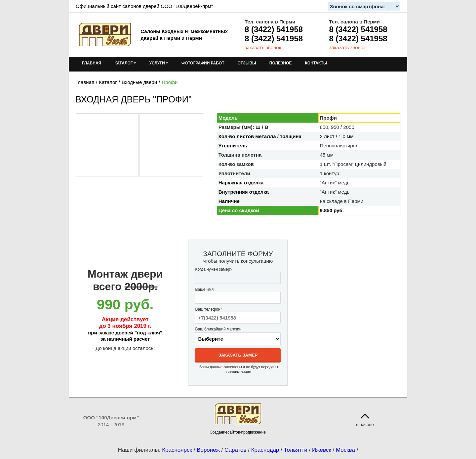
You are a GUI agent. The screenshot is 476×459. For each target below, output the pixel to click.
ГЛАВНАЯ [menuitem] (92, 63)
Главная (85, 82)
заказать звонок (263, 47)
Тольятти (296, 450)
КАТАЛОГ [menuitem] (125, 63)
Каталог (108, 82)
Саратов (236, 450)
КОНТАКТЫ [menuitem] (316, 63)
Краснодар (265, 450)
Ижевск (322, 450)
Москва (345, 450)
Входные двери (139, 82)
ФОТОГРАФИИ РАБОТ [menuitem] (203, 63)
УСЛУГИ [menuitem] (159, 63)
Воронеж (208, 450)
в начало (365, 424)
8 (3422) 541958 (274, 29)
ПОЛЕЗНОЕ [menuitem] (281, 63)
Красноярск (177, 450)
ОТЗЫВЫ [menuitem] (247, 63)
